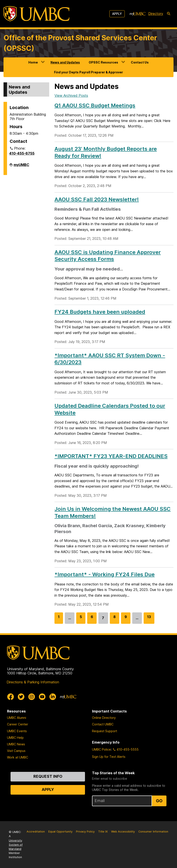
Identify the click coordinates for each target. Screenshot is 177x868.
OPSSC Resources (103, 62)
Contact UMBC (103, 724)
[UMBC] (36, 14)
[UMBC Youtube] (42, 697)
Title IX (103, 832)
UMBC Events (17, 731)
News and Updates (65, 62)
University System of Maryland (16, 845)
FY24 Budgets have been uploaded (100, 312)
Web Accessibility (123, 832)
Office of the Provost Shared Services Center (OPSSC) (80, 43)
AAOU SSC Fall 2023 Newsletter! (97, 199)
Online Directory (104, 718)
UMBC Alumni (17, 718)
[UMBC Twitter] (21, 697)
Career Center (18, 724)
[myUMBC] (137, 14)
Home (33, 62)
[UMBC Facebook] (11, 697)
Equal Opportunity (60, 832)
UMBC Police (101, 749)
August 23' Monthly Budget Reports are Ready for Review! (106, 152)
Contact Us (140, 62)
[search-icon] (169, 14)
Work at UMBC (18, 757)
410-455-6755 (22, 153)
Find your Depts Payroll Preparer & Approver (88, 72)
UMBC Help (15, 738)
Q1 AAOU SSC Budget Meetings (95, 105)
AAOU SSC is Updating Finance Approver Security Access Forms (108, 256)
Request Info (48, 776)
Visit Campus (16, 751)
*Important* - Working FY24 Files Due (105, 574)
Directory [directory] (156, 14)
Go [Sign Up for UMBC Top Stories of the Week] (159, 801)
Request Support (105, 731)
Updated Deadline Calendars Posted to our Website (110, 409)
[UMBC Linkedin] (53, 697)
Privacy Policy (85, 832)
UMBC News (16, 744)
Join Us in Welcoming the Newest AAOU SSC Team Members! (113, 512)
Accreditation (36, 832)
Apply (117, 14)
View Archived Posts (71, 95)
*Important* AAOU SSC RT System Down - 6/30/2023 (110, 359)
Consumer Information (153, 832)
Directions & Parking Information (33, 682)
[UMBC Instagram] (32, 697)
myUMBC (21, 166)
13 (149, 619)
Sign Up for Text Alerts (109, 757)
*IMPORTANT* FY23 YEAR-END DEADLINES (111, 456)
